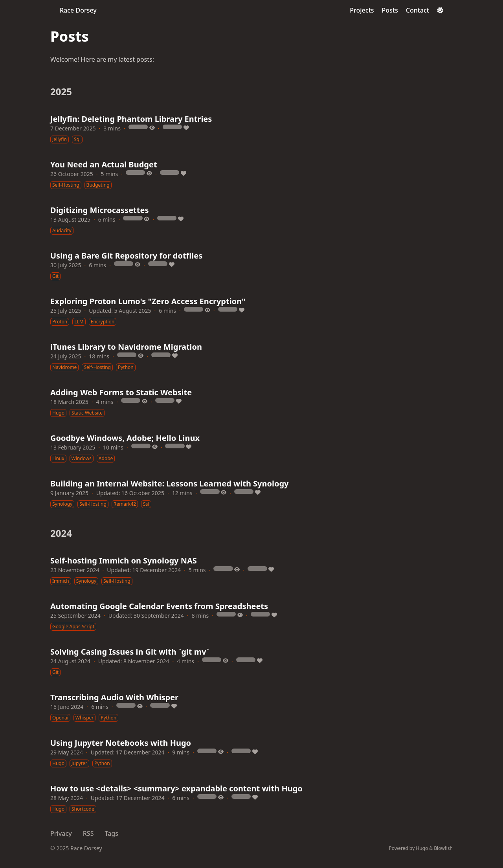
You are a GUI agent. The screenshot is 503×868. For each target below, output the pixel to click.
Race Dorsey (78, 10)
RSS (88, 833)
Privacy (61, 833)
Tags (111, 833)
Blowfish (443, 848)
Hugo (422, 848)
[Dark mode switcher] (440, 10)
